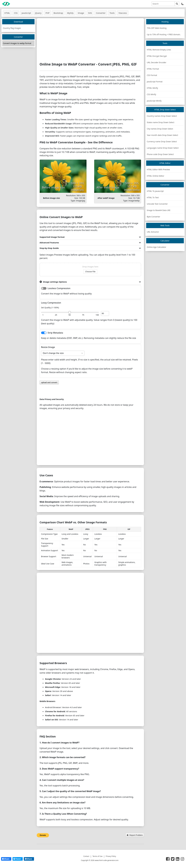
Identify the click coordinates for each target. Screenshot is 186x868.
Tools (112, 13)
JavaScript (26, 13)
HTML (7, 13)
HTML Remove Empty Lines (159, 50)
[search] (163, 4)
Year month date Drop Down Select (162, 135)
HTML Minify (152, 88)
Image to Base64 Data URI (159, 210)
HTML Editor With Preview (158, 169)
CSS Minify (151, 94)
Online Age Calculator (157, 247)
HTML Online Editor (156, 176)
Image (81, 13)
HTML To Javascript (155, 191)
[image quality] (105, 313)
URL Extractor (153, 232)
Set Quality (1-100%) (50, 308)
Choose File (90, 272)
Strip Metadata (55, 333)
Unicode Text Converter (157, 204)
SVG (90, 13)
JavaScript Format (155, 82)
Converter (101, 13)
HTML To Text (153, 197)
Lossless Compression (59, 288)
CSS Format (152, 75)
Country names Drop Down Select (162, 116)
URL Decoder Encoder (157, 62)
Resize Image (48, 347)
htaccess (123, 13)
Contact (86, 856)
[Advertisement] (90, 40)
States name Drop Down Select (161, 122)
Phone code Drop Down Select (160, 154)
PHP (48, 13)
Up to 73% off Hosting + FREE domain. (164, 34)
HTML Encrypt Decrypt (157, 56)
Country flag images (12, 28)
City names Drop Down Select (160, 129)
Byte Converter (154, 217)
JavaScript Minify (154, 101)
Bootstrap (58, 13)
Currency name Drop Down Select (162, 141)
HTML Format (153, 69)
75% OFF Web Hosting (157, 28)
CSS (16, 13)
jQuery (38, 13)
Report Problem (135, 835)
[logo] (6, 4)
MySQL (70, 13)
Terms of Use (97, 856)
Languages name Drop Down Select (163, 148)
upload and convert (49, 382)
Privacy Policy (111, 856)
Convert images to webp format (17, 43)
